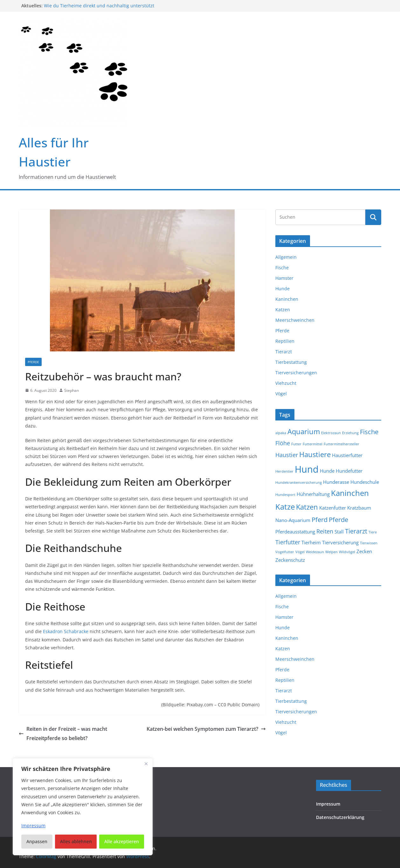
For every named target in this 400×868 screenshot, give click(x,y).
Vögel (281, 394)
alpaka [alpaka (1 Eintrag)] (281, 433)
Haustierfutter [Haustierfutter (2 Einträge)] (347, 455)
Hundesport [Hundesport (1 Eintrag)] (285, 495)
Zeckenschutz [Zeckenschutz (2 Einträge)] (290, 560)
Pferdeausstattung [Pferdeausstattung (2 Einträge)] (295, 532)
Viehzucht (286, 383)
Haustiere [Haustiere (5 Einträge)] (315, 454)
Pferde (33, 362)
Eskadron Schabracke (66, 631)
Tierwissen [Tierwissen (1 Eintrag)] (369, 543)
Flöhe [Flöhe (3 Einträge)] (283, 443)
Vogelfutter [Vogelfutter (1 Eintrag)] (285, 552)
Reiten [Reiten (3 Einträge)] (325, 531)
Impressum (328, 804)
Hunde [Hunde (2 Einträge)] (327, 471)
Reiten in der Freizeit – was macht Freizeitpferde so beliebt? (63, 734)
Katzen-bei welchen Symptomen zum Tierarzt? (206, 729)
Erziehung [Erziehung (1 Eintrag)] (350, 433)
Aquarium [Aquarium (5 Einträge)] (304, 431)
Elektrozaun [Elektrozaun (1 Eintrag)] (331, 433)
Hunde (283, 289)
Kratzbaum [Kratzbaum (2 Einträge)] (359, 508)
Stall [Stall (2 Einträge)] (339, 532)
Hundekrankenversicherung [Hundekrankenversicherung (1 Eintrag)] (299, 483)
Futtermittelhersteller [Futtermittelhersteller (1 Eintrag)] (341, 444)
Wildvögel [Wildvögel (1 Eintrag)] (347, 552)
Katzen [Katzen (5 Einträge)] (307, 507)
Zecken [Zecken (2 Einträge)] (364, 551)
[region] (83, 807)
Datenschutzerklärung (340, 817)
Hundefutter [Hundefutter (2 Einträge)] (349, 471)
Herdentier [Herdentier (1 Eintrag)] (284, 471)
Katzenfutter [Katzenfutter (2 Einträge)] (333, 508)
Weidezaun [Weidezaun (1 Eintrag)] (315, 552)
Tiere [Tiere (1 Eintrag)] (373, 532)
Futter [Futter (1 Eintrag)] (296, 444)
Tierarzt (284, 352)
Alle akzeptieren (122, 841)
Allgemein (286, 257)
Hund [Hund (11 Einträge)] (307, 469)
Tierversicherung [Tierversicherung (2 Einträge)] (340, 542)
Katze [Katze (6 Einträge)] (285, 507)
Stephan (72, 390)
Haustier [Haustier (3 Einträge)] (287, 455)
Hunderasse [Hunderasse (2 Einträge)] (336, 482)
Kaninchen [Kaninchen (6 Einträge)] (350, 493)
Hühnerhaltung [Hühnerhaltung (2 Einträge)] (313, 494)
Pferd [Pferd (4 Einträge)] (320, 519)
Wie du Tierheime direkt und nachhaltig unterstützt (99, 6)
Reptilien (285, 341)
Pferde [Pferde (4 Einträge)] (338, 519)
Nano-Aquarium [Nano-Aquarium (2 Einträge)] (293, 520)
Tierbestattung (291, 362)
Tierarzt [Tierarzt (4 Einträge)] (356, 531)
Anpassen (37, 841)
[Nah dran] (146, 764)
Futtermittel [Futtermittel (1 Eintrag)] (313, 444)
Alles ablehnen (76, 841)
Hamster (284, 278)
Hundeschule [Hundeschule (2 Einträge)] (365, 482)
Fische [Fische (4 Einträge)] (369, 432)
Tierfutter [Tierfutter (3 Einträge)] (288, 542)
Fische (282, 268)
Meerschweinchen (295, 320)
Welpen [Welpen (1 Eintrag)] (331, 552)
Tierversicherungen (296, 373)
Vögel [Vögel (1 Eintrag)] (300, 552)
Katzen (283, 310)
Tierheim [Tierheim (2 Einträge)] (311, 542)
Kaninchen (287, 299)
